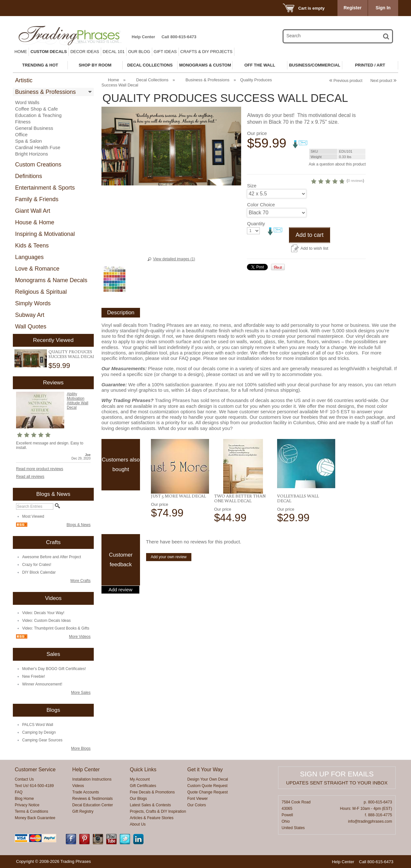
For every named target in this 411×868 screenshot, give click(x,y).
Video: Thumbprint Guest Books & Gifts (56, 628)
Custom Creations (38, 165)
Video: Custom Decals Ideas (46, 621)
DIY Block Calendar (39, 572)
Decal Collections (152, 80)
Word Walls (27, 102)
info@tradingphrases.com (370, 821)
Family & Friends (37, 199)
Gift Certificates (143, 786)
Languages (29, 257)
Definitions (29, 176)
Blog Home (24, 799)
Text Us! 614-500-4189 (34, 786)
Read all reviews (30, 477)
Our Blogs (138, 799)
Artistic (24, 80)
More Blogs (81, 748)
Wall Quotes (31, 327)
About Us (138, 824)
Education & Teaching (38, 115)
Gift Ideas (165, 52)
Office (21, 134)
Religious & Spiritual (41, 292)
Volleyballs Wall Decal (298, 498)
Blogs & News (79, 525)
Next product (384, 81)
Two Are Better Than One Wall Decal (240, 498)
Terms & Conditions (31, 811)
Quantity (256, 224)
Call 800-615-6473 (179, 37)
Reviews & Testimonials (92, 799)
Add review (120, 590)
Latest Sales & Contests (150, 805)
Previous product (346, 81)
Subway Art (30, 315)
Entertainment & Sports (45, 188)
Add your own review (169, 557)
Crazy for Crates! (37, 565)
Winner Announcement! (42, 684)
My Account (140, 779)
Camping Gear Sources (42, 740)
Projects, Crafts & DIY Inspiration (158, 811)
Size (252, 186)
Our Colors (197, 805)
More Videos (80, 637)
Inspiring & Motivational (45, 234)
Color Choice (261, 205)
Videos (78, 786)
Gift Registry (83, 811)
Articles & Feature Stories (152, 818)
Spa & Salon (28, 141)
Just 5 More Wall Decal (178, 496)
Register (353, 8)
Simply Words (33, 303)
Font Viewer (197, 799)
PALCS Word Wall (38, 725)
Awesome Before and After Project (52, 557)
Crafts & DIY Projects (206, 52)
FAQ (19, 792)
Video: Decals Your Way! (43, 613)
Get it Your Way (205, 770)
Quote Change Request (207, 792)
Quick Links (143, 770)
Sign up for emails (337, 774)
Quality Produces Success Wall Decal (72, 354)
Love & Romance (37, 269)
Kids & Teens (32, 246)
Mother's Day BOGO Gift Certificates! (54, 669)
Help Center (143, 37)
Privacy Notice (27, 805)
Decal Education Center (93, 805)
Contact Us (24, 779)
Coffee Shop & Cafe (36, 109)
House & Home (35, 222)
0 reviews (355, 181)
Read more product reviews (40, 469)
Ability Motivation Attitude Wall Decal (78, 401)
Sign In (383, 8)
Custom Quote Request (207, 786)
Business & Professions (45, 92)
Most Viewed (33, 516)
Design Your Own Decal (208, 779)
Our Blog (139, 52)
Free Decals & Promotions (152, 792)
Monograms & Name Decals (51, 280)
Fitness (23, 122)
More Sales (81, 693)
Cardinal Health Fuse (38, 147)
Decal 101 (114, 52)
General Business (34, 128)
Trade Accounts (86, 792)
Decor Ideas (85, 52)
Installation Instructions (92, 779)
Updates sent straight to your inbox (337, 783)
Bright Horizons (32, 154)
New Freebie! (34, 676)
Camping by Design (39, 732)
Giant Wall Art (33, 211)
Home (21, 52)
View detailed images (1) (174, 259)
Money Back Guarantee (35, 818)
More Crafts (80, 581)
